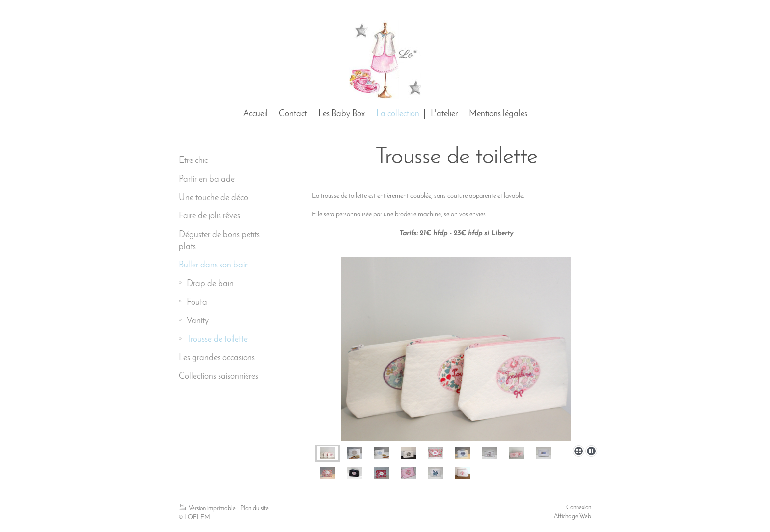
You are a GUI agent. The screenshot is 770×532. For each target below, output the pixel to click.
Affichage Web (573, 517)
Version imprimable (208, 509)
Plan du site (254, 509)
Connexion (579, 508)
